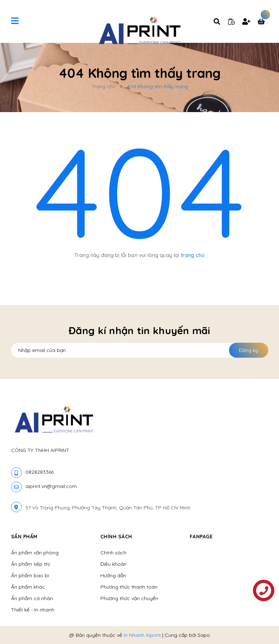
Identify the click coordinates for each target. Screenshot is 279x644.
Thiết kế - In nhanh (33, 610)
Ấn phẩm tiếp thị (30, 564)
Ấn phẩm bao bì (30, 575)
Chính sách (113, 553)
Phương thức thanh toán (129, 587)
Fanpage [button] (201, 537)
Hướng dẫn (113, 575)
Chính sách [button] (116, 537)
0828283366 (39, 472)
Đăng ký (249, 350)
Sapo (204, 635)
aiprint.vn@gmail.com (51, 486)
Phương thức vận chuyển (129, 598)
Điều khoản (113, 564)
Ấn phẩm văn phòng (35, 553)
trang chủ (193, 255)
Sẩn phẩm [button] (24, 537)
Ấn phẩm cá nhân (32, 598)
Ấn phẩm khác (28, 587)
